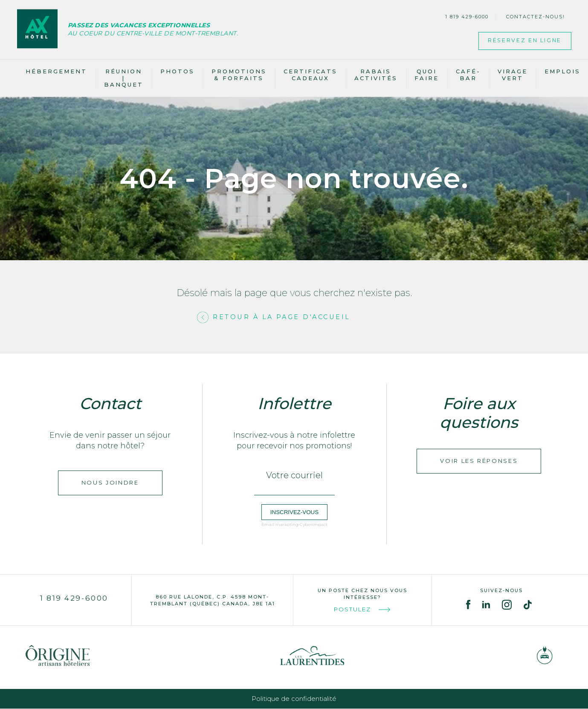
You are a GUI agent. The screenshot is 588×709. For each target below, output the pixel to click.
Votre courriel (294, 476)
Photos (177, 71)
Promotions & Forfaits (239, 75)
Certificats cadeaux (310, 75)
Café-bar (468, 75)
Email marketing (280, 525)
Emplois (562, 71)
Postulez (363, 610)
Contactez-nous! (536, 17)
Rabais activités (376, 75)
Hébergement (56, 71)
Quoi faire (427, 75)
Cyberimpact (314, 525)
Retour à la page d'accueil (282, 318)
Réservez (521, 41)
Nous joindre (110, 483)
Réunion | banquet (124, 78)
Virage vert (513, 75)
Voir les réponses (479, 461)
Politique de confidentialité (294, 699)
